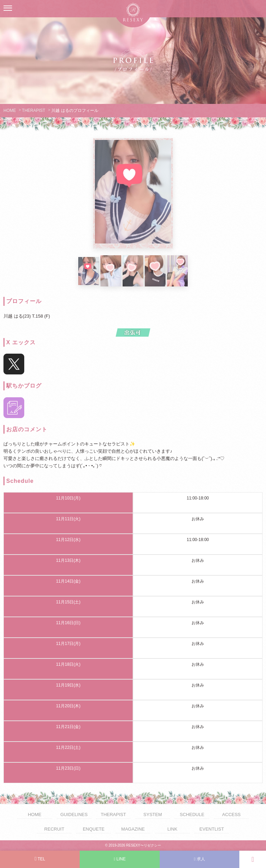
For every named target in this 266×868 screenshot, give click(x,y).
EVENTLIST (212, 829)
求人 (199, 859)
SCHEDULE (192, 814)
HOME (10, 110)
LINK (172, 829)
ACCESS (231, 814)
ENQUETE (94, 829)
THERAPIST (33, 110)
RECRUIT (54, 829)
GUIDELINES (74, 814)
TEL (40, 859)
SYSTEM (153, 814)
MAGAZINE (133, 829)
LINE (119, 859)
